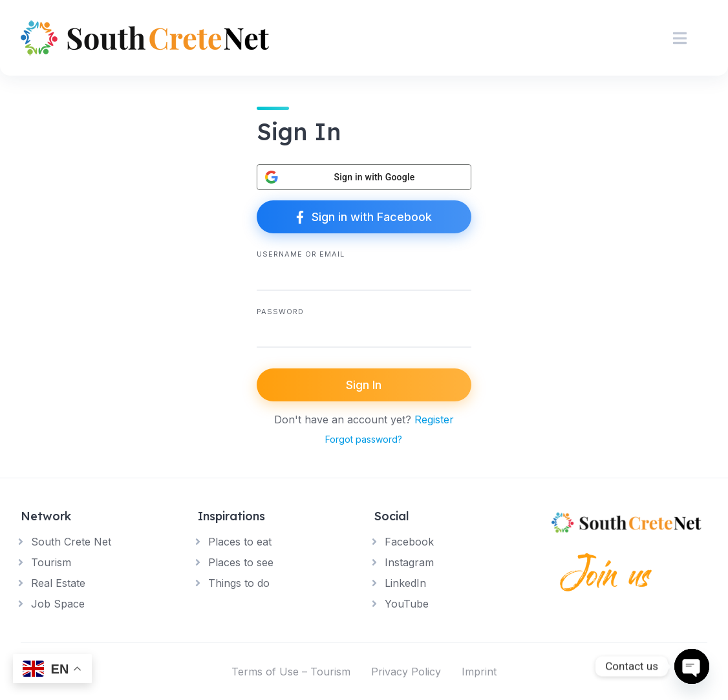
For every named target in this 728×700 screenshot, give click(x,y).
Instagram (409, 562)
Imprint (479, 672)
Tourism (51, 562)
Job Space (58, 604)
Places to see (241, 562)
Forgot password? (364, 439)
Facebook (409, 542)
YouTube (407, 604)
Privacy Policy (406, 672)
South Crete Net (71, 542)
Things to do (239, 583)
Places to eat (240, 542)
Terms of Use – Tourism (291, 672)
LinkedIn (405, 583)
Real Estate (58, 583)
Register (434, 419)
